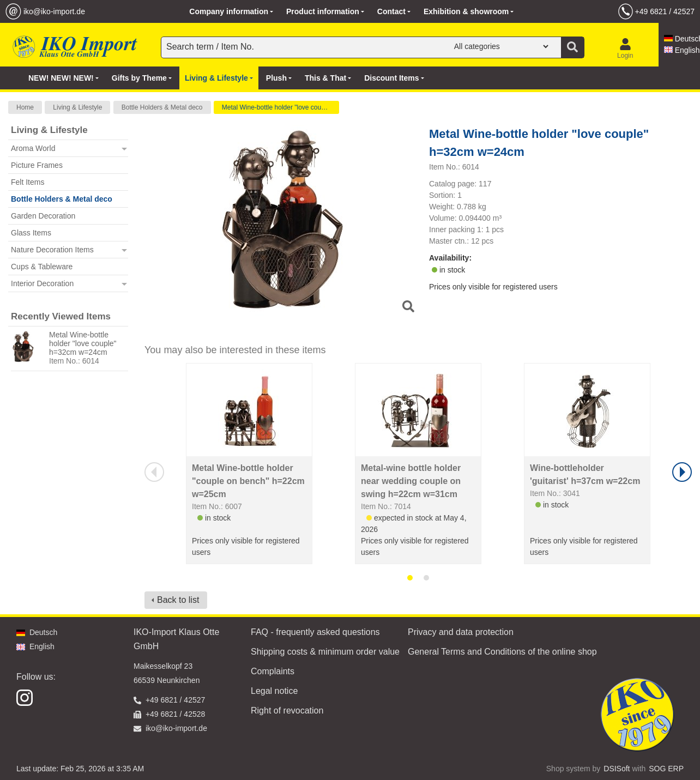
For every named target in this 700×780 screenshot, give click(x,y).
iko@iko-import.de (54, 11)
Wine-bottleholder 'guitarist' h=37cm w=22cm (585, 474)
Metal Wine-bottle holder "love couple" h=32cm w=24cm (83, 343)
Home (25, 107)
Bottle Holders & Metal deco (162, 107)
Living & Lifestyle (77, 107)
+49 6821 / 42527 (665, 11)
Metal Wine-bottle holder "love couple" (277, 107)
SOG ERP (666, 769)
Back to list (178, 600)
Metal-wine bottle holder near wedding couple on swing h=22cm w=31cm (411, 481)
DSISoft (617, 769)
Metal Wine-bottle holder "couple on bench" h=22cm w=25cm (248, 481)
